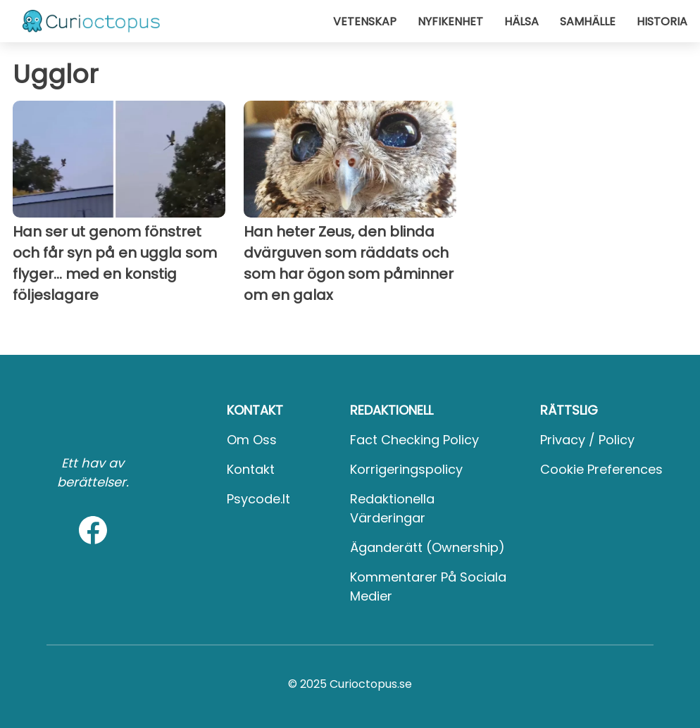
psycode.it (258, 499)
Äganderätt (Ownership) (427, 547)
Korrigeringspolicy (406, 469)
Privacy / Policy (587, 440)
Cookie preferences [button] (601, 469)
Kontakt (251, 469)
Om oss (252, 440)
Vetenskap (365, 21)
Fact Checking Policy (414, 440)
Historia (662, 21)
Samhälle (588, 21)
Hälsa (521, 21)
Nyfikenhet (450, 21)
